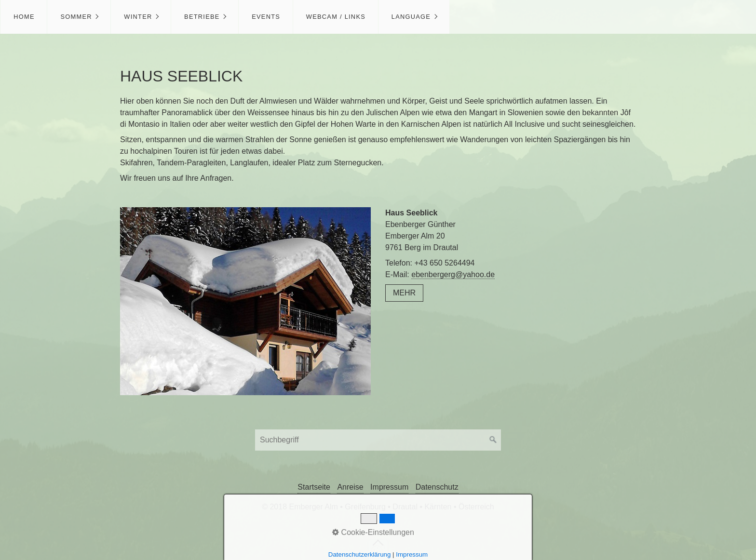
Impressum (389, 487)
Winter (138, 17)
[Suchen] (493, 440)
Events (266, 17)
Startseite (314, 487)
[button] (404, 293)
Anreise (350, 487)
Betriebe (202, 17)
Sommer (76, 17)
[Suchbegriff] (378, 440)
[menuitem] (24, 17)
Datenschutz (437, 487)
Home (24, 17)
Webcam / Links (336, 17)
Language (411, 17)
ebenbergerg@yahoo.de (453, 274)
